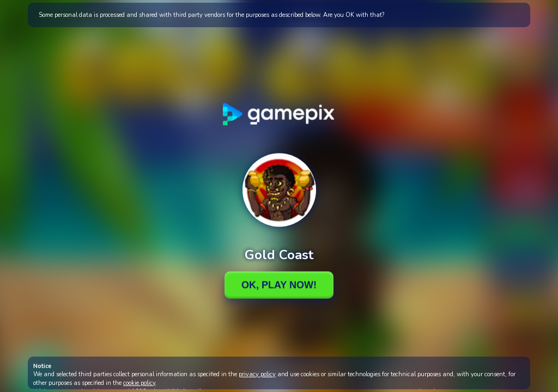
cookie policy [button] (139, 383)
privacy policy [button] (257, 374)
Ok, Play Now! (279, 285)
